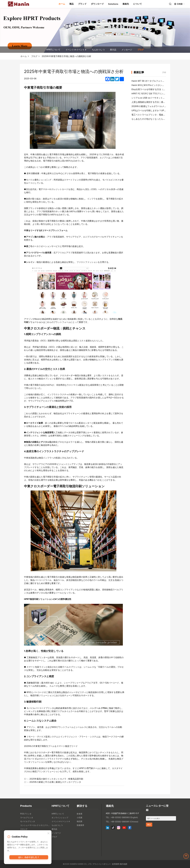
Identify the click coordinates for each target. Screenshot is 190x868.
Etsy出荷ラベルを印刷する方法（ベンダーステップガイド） (160, 89)
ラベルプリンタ (27, 818)
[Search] (170, 4)
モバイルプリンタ (28, 821)
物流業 (80, 821)
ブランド (82, 4)
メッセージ (127, 50)
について (138, 4)
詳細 (164, 72)
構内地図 (123, 864)
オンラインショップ (60, 818)
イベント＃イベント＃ (76, 50)
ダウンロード (97, 4)
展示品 (113, 50)
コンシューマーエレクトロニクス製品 (35, 825)
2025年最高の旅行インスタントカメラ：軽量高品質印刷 (56, 779)
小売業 (80, 818)
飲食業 (80, 814)
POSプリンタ (26, 814)
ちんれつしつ (98, 50)
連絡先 (126, 4)
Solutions (113, 4)
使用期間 (116, 864)
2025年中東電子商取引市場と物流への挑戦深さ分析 (66, 56)
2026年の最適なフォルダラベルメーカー (151, 106)
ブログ (141, 50)
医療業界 (80, 825)
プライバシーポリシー (102, 864)
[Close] (48, 834)
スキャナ (24, 829)
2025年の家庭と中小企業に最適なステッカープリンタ (55, 782)
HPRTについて (53, 50)
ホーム (62, 4)
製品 (72, 4)
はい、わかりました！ (29, 858)
